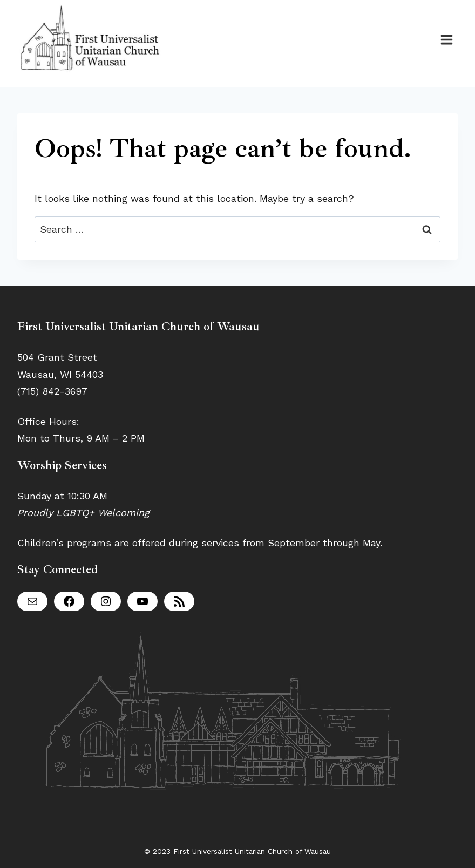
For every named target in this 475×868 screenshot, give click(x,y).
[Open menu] (446, 39)
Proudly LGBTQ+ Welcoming (83, 513)
